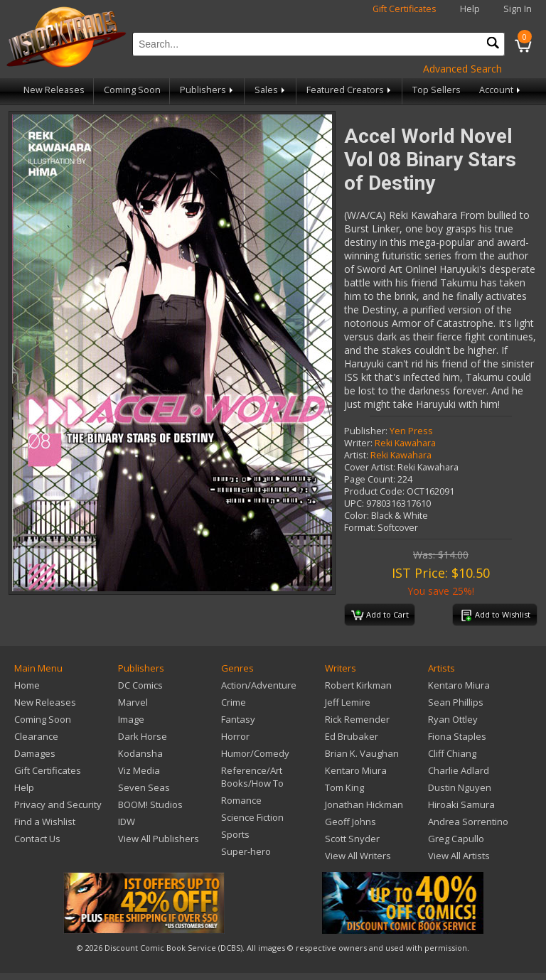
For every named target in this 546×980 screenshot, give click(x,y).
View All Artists (459, 856)
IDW (127, 822)
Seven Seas (144, 787)
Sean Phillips (456, 702)
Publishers (208, 90)
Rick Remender (357, 719)
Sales (271, 90)
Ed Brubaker (352, 736)
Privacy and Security (58, 804)
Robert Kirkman (358, 685)
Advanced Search (462, 69)
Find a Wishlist (45, 822)
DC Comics (140, 685)
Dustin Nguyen (460, 787)
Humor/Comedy (255, 753)
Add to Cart (380, 615)
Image (131, 719)
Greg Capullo (456, 839)
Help (470, 9)
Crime (234, 702)
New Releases (54, 90)
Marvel (133, 702)
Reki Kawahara (405, 443)
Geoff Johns (350, 822)
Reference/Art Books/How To (252, 777)
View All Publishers (159, 839)
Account (501, 90)
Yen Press (411, 431)
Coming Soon (132, 90)
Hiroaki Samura (461, 804)
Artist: (356, 455)
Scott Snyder (352, 839)
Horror (235, 736)
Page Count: (370, 479)
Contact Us (37, 839)
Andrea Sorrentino (468, 822)
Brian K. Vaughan (362, 753)
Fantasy (238, 719)
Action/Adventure (259, 685)
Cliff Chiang (452, 753)
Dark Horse (143, 736)
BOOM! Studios (150, 804)
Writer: (358, 443)
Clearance (36, 736)
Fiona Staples (457, 736)
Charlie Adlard (459, 770)
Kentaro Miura (356, 770)
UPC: (354, 504)
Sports (235, 834)
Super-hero (246, 851)
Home (27, 685)
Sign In (518, 9)
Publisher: (366, 431)
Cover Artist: (370, 467)
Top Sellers (437, 90)
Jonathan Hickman (364, 804)
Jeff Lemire (348, 702)
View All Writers (358, 856)
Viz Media (139, 770)
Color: (357, 516)
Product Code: (374, 491)
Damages (35, 753)
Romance (241, 800)
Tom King (344, 787)
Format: (360, 528)
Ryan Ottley (453, 719)
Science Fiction (252, 817)
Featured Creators (350, 90)
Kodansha (140, 753)
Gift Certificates (405, 9)
